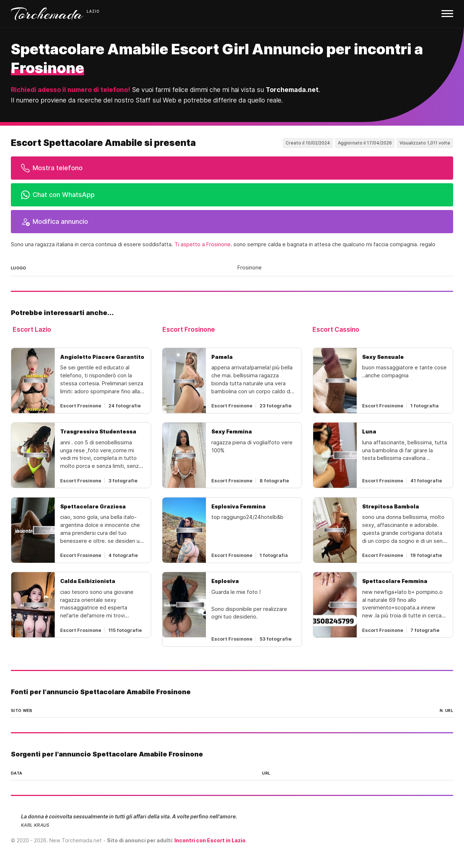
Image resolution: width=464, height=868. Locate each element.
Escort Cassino (336, 329)
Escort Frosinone (189, 329)
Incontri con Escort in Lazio (210, 840)
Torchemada (47, 14)
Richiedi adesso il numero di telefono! (71, 90)
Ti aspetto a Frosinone (202, 244)
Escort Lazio (32, 329)
